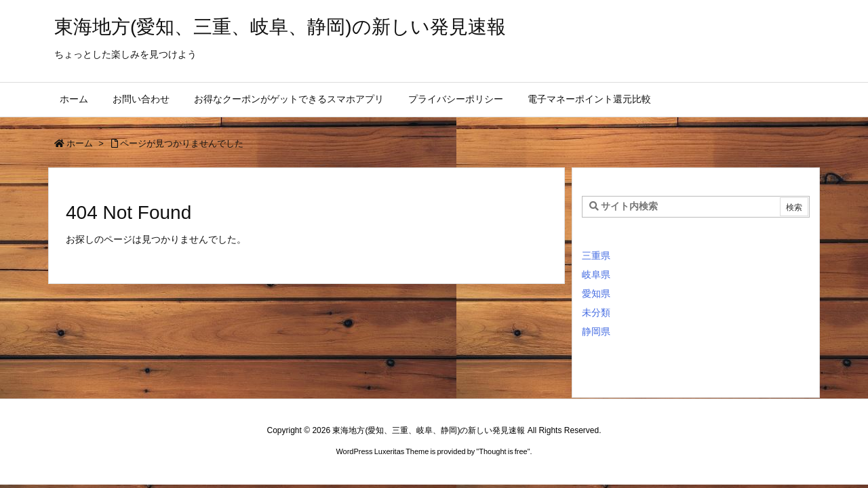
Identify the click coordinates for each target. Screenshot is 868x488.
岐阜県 (596, 274)
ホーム (80, 143)
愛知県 (596, 293)
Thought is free (503, 451)
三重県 (596, 256)
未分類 (596, 312)
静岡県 (596, 331)
